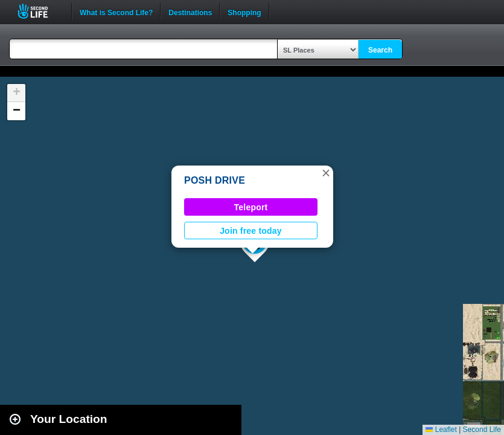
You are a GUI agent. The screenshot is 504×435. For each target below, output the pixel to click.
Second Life (40, 11)
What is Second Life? (116, 11)
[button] (326, 173)
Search (380, 50)
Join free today (251, 231)
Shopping (244, 11)
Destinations (190, 11)
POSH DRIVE (215, 180)
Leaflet (441, 430)
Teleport (251, 207)
